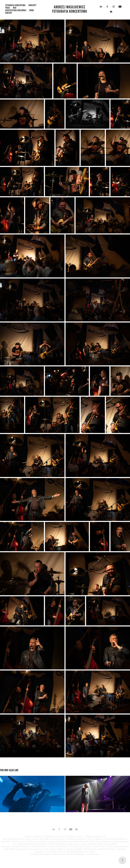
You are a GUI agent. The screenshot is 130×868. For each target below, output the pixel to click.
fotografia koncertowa (15, 5)
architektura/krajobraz (16, 10)
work (32, 10)
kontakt (9, 13)
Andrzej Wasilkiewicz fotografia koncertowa (70, 9)
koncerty (32, 5)
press (8, 8)
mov (15, 8)
